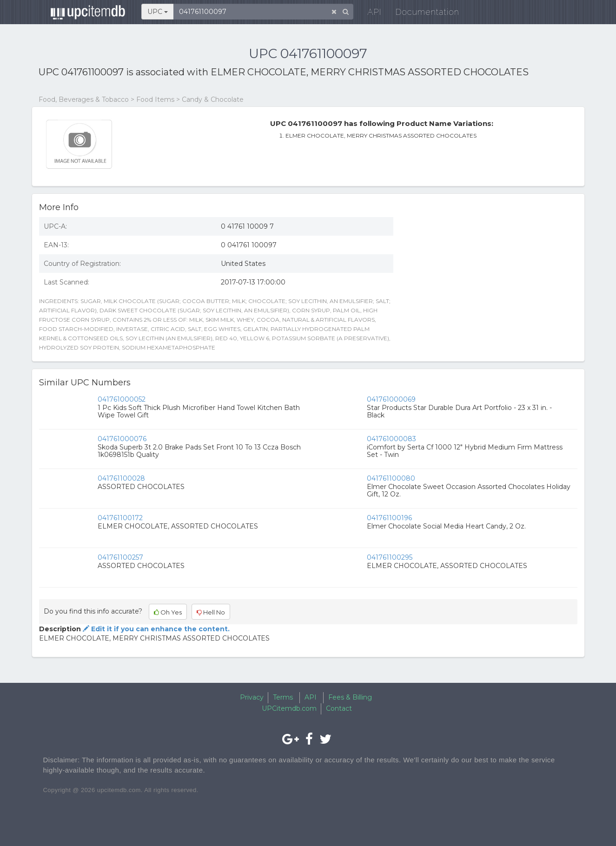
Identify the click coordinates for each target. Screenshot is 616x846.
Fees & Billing (350, 697)
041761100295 (390, 557)
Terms (283, 697)
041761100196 (389, 518)
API (369, 14)
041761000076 (122, 439)
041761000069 (391, 399)
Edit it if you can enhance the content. (155, 629)
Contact (339, 708)
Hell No (211, 612)
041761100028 (121, 478)
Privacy (252, 697)
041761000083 (391, 439)
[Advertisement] (492, 278)
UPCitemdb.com (289, 708)
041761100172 (120, 518)
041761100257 (120, 557)
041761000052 (122, 399)
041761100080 (391, 478)
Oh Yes (168, 612)
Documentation (422, 14)
